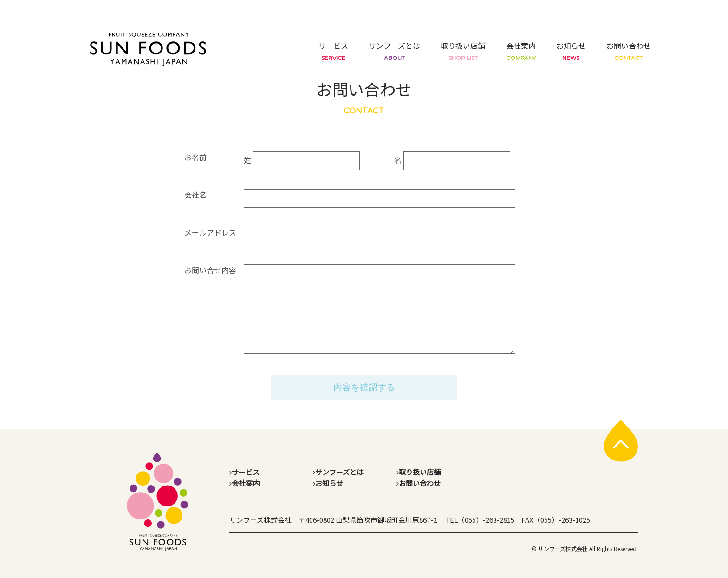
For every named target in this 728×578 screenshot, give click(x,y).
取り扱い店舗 (463, 51)
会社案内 (521, 51)
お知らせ (571, 51)
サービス (333, 51)
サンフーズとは (394, 51)
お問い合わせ (629, 51)
